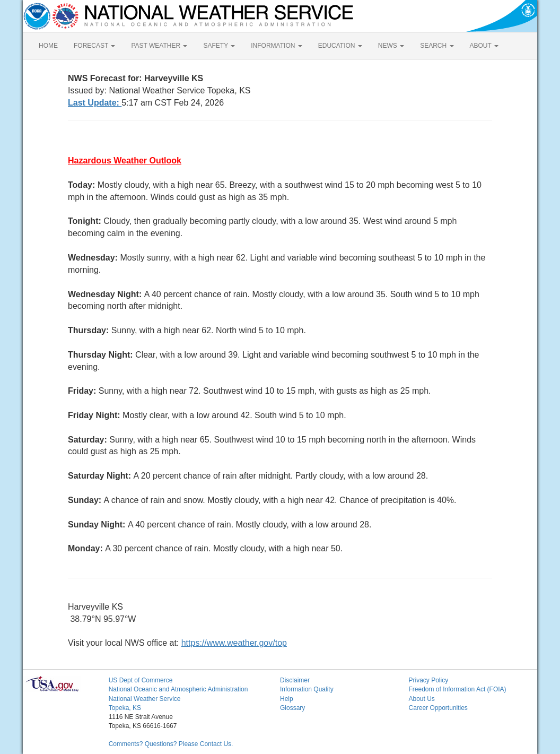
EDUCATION (340, 46)
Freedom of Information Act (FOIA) (457, 689)
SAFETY (219, 46)
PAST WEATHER (159, 46)
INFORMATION (276, 46)
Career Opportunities (438, 708)
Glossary (292, 708)
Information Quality (307, 689)
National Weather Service (145, 699)
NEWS (391, 46)
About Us (421, 699)
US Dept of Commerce (141, 680)
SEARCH (437, 46)
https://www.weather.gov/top (234, 643)
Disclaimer (295, 680)
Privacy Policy (428, 680)
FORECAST (94, 46)
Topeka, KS (125, 708)
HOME (48, 46)
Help (287, 699)
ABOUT (484, 46)
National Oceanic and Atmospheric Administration (178, 689)
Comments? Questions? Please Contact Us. (171, 744)
